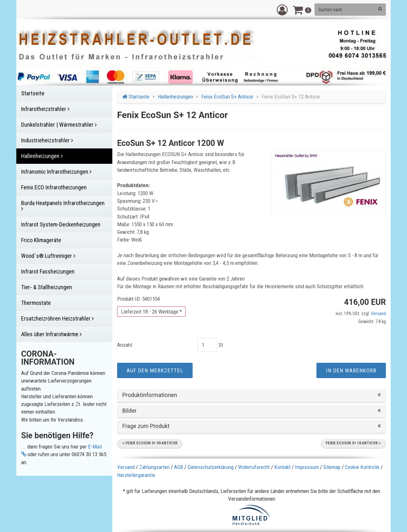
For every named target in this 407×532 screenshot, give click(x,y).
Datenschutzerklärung (211, 467)
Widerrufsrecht (254, 467)
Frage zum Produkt (251, 426)
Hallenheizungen (175, 97)
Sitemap (332, 467)
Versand (378, 314)
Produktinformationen (251, 395)
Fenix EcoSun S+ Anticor (227, 97)
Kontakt (282, 467)
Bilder (251, 411)
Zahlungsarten (154, 467)
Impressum (307, 467)
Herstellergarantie (136, 475)
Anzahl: (125, 345)
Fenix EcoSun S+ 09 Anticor (150, 443)
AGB (179, 467)
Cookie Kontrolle (362, 467)
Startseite (136, 97)
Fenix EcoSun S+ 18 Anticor (353, 443)
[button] (282, 10)
